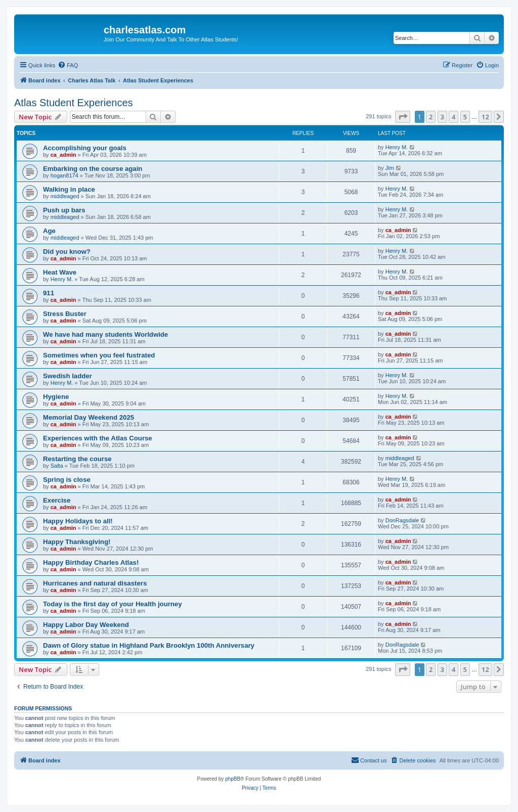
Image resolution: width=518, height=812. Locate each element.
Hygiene (56, 397)
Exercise (57, 500)
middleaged (65, 196)
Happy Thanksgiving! (77, 542)
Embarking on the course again (93, 169)
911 (49, 293)
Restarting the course (77, 459)
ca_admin (63, 155)
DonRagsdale (402, 520)
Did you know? (67, 252)
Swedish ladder (68, 376)
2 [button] (431, 117)
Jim (390, 168)
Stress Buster (65, 314)
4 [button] (454, 117)
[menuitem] (68, 65)
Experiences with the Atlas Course (98, 438)
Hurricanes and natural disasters (95, 583)
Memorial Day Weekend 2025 (89, 417)
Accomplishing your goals (85, 148)
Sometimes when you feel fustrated (99, 355)
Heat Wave (60, 272)
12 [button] (485, 117)
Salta (57, 466)
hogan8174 (64, 175)
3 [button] (442, 117)
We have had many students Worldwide (105, 334)
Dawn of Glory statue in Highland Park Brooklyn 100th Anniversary (149, 645)
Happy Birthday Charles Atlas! (91, 562)
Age (49, 231)
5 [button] (465, 117)
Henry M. (397, 147)
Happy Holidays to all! (78, 521)
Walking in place (69, 189)
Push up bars (64, 210)
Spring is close (67, 480)
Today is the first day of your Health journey (113, 604)
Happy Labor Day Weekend (86, 625)
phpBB (233, 779)
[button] (403, 117)
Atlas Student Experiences (74, 103)
